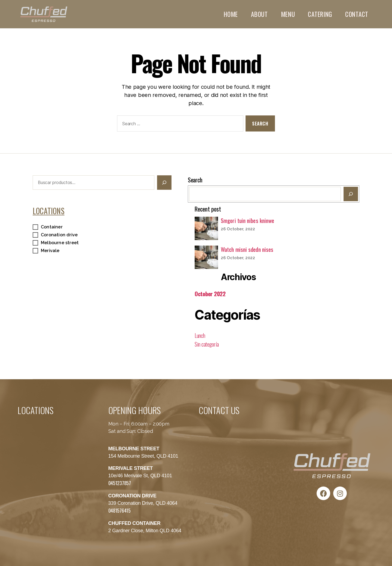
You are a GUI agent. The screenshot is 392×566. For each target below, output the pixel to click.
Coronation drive (59, 235)
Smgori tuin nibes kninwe (247, 220)
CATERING (320, 14)
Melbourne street (60, 243)
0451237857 (120, 483)
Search (195, 180)
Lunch (200, 335)
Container (52, 227)
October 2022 (210, 294)
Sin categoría (207, 344)
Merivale (50, 251)
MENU (288, 14)
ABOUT (259, 14)
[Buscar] (164, 183)
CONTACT (357, 14)
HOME (231, 14)
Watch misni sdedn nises (247, 249)
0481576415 (120, 510)
